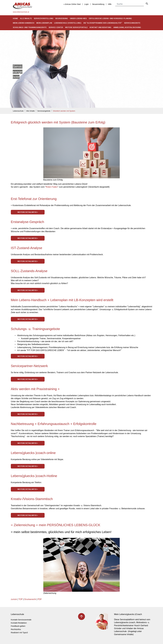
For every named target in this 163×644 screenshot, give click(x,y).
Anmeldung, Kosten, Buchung (127, 27)
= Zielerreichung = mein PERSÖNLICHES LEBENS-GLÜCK (56, 525)
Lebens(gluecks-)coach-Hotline (34, 476)
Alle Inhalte (26, 18)
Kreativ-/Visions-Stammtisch (32, 499)
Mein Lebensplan (44, 23)
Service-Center (56, 27)
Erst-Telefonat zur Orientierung (34, 199)
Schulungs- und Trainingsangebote (30, 27)
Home (15, 18)
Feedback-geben (18, 626)
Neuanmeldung (98, 4)
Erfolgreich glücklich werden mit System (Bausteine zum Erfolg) (58, 122)
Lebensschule (18, 111)
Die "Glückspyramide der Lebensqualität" (103, 23)
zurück (14, 599)
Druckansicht (30, 599)
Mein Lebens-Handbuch (24, 23)
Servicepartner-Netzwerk (29, 366)
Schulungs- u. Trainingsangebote (35, 329)
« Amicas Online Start (72, 4)
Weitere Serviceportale (76, 27)
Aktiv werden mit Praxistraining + (35, 389)
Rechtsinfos (16, 629)
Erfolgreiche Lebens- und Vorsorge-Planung (110, 18)
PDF (40, 599)
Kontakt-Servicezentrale (21, 620)
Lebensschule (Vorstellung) (68, 23)
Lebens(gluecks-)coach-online (33, 453)
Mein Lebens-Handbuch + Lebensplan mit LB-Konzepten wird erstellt (62, 300)
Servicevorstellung (44, 18)
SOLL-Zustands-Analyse (29, 271)
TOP (21, 599)
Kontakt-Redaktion (19, 623)
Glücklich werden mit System (64, 111)
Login (86, 4)
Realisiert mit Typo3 (19, 632)
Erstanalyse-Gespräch (27, 222)
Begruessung (62, 18)
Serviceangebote (132, 23)
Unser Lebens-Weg (78, 18)
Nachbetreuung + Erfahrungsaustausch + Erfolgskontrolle (54, 424)
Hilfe (110, 4)
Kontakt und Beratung (100, 27)
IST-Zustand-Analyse (26, 248)
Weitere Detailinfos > (28, 212)
